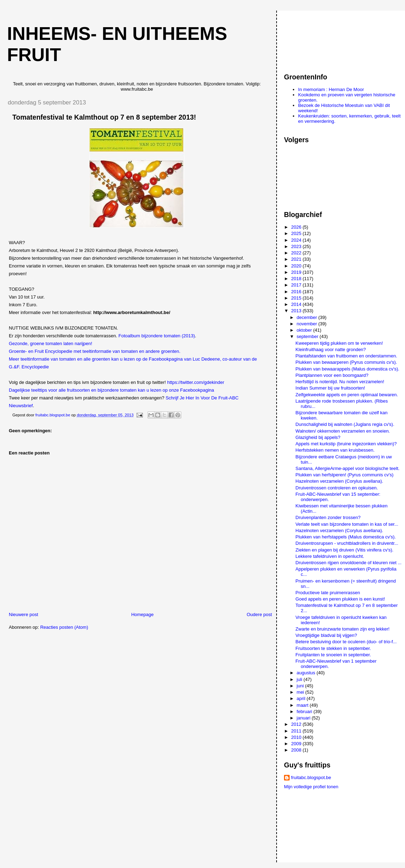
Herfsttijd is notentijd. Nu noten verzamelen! (340, 382)
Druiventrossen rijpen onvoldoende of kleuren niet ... (349, 563)
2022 (297, 253)
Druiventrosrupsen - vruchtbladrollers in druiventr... (347, 543)
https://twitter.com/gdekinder (196, 382)
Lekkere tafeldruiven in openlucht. (330, 556)
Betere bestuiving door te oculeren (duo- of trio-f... (346, 642)
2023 (297, 246)
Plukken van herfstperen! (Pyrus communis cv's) (345, 475)
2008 (297, 750)
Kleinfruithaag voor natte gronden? (331, 349)
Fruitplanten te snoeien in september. (333, 655)
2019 (297, 272)
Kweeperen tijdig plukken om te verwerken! (339, 343)
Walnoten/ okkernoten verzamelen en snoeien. (343, 431)
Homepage (143, 614)
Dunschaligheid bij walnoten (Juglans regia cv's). (345, 424)
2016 (297, 292)
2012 (297, 724)
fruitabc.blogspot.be (311, 777)
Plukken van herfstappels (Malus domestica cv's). (346, 537)
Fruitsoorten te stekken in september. (333, 648)
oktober (305, 330)
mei (301, 692)
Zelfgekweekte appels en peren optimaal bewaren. (347, 395)
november (307, 324)
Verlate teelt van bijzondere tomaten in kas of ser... (347, 524)
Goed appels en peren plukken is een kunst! (340, 599)
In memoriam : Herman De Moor (331, 89)
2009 (297, 744)
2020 (297, 266)
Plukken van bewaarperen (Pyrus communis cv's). (346, 362)
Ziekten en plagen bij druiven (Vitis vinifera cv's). (345, 550)
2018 (297, 279)
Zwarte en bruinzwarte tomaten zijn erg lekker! (343, 629)
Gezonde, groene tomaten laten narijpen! (50, 343)
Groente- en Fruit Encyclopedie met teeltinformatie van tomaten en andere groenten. (95, 351)
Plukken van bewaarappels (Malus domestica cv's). (347, 369)
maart (303, 705)
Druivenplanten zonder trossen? (328, 517)
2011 (297, 731)
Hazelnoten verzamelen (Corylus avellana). (340, 481)
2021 (297, 259)
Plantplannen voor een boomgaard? (332, 375)
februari (305, 712)
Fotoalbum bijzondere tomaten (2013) (157, 336)
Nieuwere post (23, 614)
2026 (297, 227)
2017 (297, 285)
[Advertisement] (316, 38)
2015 (297, 298)
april (302, 698)
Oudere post (259, 614)
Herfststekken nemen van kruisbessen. (335, 450)
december (307, 317)
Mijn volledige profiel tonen (311, 787)
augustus (307, 673)
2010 (297, 737)
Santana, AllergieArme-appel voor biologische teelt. (348, 468)
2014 (297, 304)
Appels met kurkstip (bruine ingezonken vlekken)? (346, 444)
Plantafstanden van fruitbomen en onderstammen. (346, 356)
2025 (297, 233)
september (308, 336)
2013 (297, 311)
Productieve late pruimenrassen (328, 593)
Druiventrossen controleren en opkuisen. (337, 488)
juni (301, 686)
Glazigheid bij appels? (318, 437)
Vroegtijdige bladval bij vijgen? (326, 635)
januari (304, 718)
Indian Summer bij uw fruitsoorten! (330, 388)
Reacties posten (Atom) (64, 627)
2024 (297, 240)
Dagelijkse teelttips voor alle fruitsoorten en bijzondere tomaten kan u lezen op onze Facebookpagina (111, 390)
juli (300, 679)
